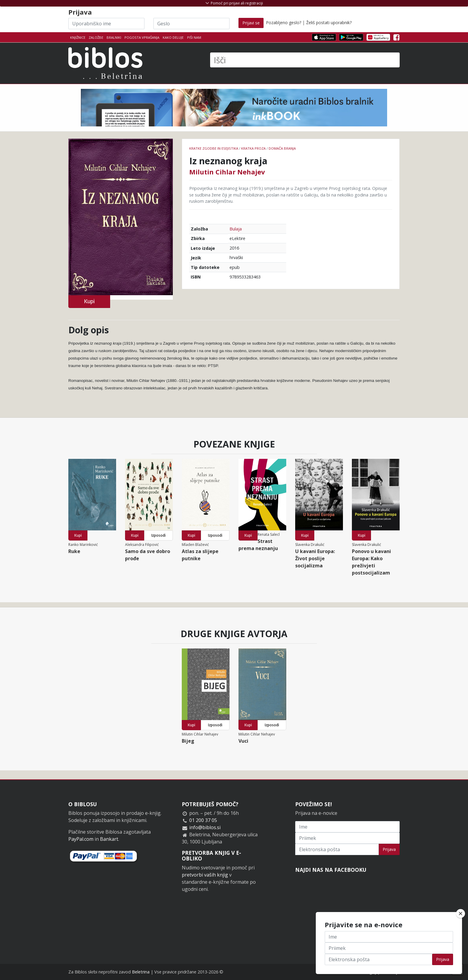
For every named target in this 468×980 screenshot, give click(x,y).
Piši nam (194, 37)
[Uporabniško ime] (106, 24)
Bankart (109, 839)
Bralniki (114, 37)
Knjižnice (78, 37)
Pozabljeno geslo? (284, 23)
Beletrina (141, 972)
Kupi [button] (89, 301)
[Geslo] (191, 24)
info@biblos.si (205, 827)
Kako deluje (173, 37)
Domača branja (282, 148)
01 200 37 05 (203, 820)
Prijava (389, 849)
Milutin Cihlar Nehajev (227, 172)
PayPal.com (81, 839)
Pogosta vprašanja (142, 37)
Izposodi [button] (158, 535)
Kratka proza (253, 148)
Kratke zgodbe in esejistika (214, 148)
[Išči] (305, 60)
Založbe (96, 37)
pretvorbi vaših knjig (205, 875)
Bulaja (236, 229)
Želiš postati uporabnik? (329, 23)
